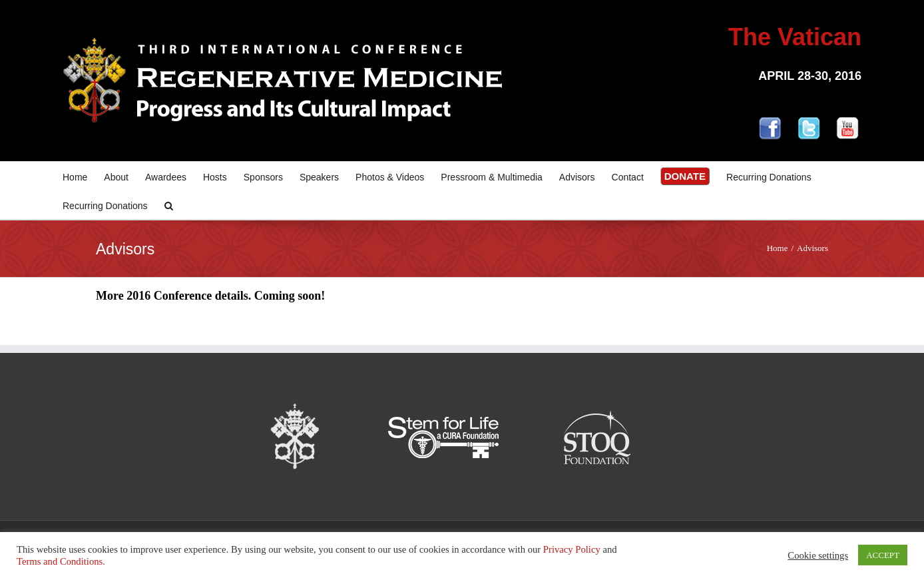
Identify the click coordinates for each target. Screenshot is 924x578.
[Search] (169, 205)
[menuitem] (83, 176)
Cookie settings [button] (818, 555)
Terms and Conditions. (61, 561)
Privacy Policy (572, 549)
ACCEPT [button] (883, 555)
